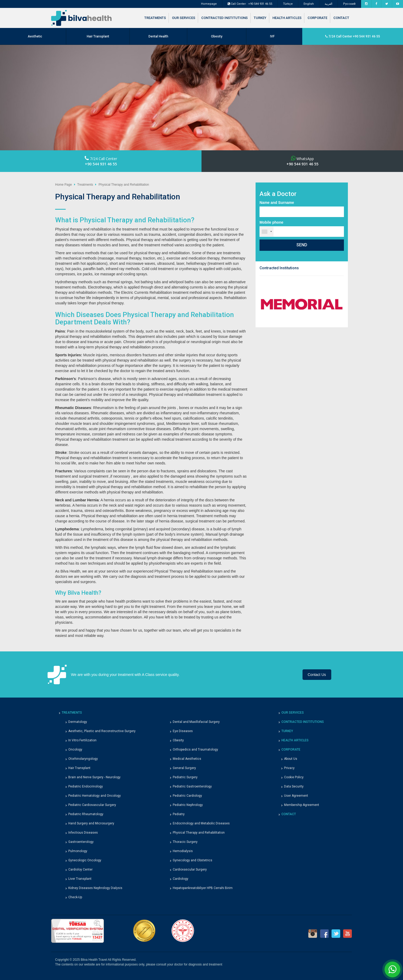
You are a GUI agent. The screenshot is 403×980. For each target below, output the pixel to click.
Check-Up (75, 897)
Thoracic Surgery (185, 842)
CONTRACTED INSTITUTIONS (224, 18)
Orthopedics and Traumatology (195, 750)
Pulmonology (78, 851)
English (309, 4)
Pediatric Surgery (185, 777)
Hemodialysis (183, 851)
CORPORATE (317, 18)
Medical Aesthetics (187, 759)
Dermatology (78, 722)
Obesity (217, 36)
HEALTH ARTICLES (287, 18)
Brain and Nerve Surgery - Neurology (94, 777)
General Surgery (184, 768)
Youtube (347, 934)
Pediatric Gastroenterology (192, 786)
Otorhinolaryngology (83, 759)
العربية (328, 4)
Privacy (289, 768)
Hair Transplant (98, 36)
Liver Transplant (80, 879)
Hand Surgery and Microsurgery (91, 823)
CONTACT (341, 18)
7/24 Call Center (101, 161)
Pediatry (179, 814)
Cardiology (181, 879)
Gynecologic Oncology (85, 860)
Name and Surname (277, 203)
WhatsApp (302, 161)
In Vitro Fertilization (82, 740)
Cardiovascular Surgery (190, 869)
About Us (291, 759)
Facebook (324, 934)
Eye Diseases (183, 731)
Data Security (294, 786)
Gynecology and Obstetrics (193, 860)
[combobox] (267, 232)
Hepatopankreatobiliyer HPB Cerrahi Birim (203, 888)
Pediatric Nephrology (188, 805)
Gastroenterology (81, 842)
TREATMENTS (155, 18)
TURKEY (260, 18)
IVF (272, 36)
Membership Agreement (302, 805)
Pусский (349, 4)
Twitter (336, 934)
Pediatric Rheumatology (86, 814)
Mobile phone (271, 222)
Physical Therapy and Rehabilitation (199, 833)
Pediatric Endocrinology (86, 786)
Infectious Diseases (83, 833)
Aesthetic (35, 36)
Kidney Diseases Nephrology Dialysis (95, 888)
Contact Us (317, 675)
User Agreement (296, 796)
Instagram (313, 934)
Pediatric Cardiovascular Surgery (92, 805)
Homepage (209, 4)
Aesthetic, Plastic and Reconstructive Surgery (102, 731)
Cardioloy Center (80, 869)
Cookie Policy (294, 777)
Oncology (75, 750)
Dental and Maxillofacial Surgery (196, 722)
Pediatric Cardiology (187, 796)
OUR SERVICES (184, 18)
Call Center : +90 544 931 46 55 (250, 4)
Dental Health (158, 36)
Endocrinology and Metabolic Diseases (201, 823)
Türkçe (288, 4)
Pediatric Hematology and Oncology (95, 796)
